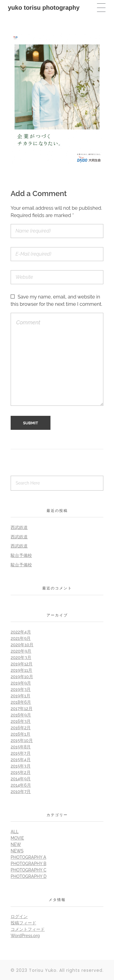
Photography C (29, 870)
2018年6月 (21, 702)
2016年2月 (21, 728)
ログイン (19, 916)
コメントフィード (28, 929)
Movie (17, 838)
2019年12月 (22, 664)
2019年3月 (21, 689)
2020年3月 (21, 657)
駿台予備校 (21, 555)
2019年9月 (21, 683)
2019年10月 (22, 677)
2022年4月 (21, 632)
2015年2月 (21, 772)
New (16, 844)
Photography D (29, 876)
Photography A (28, 857)
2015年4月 (21, 760)
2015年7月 (21, 753)
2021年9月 (21, 638)
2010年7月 (21, 792)
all (15, 832)
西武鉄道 (19, 527)
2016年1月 (21, 734)
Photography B (28, 864)
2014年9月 (21, 779)
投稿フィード (23, 923)
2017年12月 (22, 709)
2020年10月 (22, 645)
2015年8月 (21, 747)
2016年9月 (21, 715)
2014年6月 (21, 785)
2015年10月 (22, 740)
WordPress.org (25, 936)
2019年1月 (21, 696)
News (17, 851)
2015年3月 (21, 766)
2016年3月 (21, 721)
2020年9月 (21, 651)
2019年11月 (21, 670)
